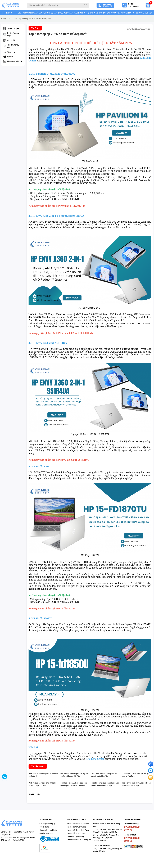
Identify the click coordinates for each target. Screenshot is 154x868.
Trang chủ (5, 19)
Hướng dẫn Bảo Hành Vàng (78, 830)
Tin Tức (14, 19)
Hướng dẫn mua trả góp (77, 827)
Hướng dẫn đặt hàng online (78, 824)
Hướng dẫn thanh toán (76, 833)
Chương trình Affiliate (48, 830)
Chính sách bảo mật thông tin (79, 840)
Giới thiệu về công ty (47, 824)
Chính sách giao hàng (76, 836)
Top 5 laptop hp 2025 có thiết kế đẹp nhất (35, 19)
